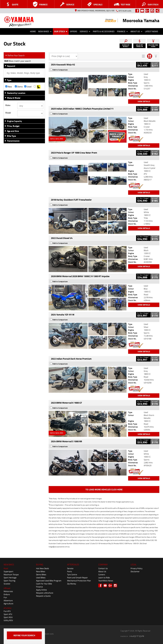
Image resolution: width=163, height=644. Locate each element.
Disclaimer (135, 571)
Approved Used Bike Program (49, 581)
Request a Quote (43, 596)
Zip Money (72, 584)
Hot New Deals (43, 568)
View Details (144, 101)
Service (85, 31)
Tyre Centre (72, 574)
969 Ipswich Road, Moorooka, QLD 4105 (95, 11)
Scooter (7, 584)
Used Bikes (41, 578)
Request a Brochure (45, 593)
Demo (19, 87)
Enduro (7, 594)
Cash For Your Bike (44, 584)
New (9, 87)
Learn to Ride (104, 578)
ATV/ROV (8, 608)
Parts (69, 571)
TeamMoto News (106, 581)
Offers (74, 31)
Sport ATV (8, 614)
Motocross (8, 591)
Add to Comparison (60, 70)
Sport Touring (9, 581)
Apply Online (41, 590)
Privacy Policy (136, 568)
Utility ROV (8, 620)
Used (28, 87)
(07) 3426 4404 (125, 11)
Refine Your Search (15, 55)
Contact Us (103, 568)
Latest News (152, 31)
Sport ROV (8, 617)
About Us (136, 31)
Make (8, 105)
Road (6, 568)
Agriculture (8, 604)
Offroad (7, 588)
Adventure (8, 600)
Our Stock (61, 31)
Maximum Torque (11, 574)
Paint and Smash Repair (77, 578)
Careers (102, 574)
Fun (5, 597)
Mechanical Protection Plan (79, 581)
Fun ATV (7, 611)
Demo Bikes (41, 574)
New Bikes (45, 31)
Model (8, 113)
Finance (122, 31)
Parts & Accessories (104, 31)
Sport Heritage (10, 578)
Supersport (8, 571)
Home (33, 31)
